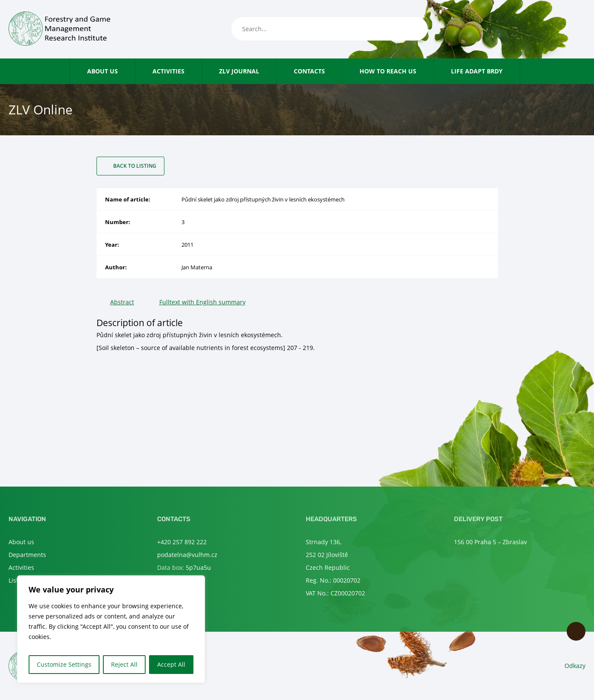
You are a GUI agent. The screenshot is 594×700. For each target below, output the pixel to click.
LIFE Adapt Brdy (477, 71)
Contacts (309, 71)
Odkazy (575, 666)
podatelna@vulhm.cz (187, 555)
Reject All (124, 664)
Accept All (171, 664)
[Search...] (330, 29)
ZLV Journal (239, 71)
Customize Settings (64, 664)
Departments (27, 555)
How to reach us (388, 71)
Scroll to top (576, 631)
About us (102, 71)
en (581, 29)
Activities (168, 71)
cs (566, 29)
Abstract (122, 302)
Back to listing (135, 166)
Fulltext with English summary (202, 302)
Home (61, 71)
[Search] (413, 29)
